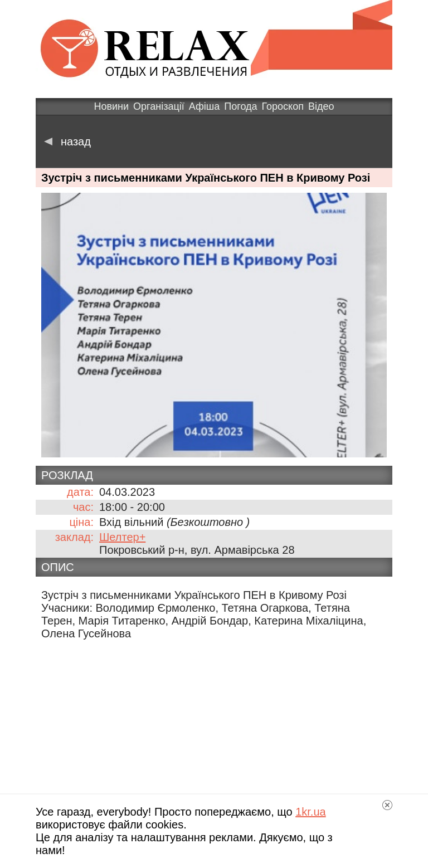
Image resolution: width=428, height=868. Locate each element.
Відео (321, 106)
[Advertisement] (214, 730)
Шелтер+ (122, 537)
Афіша (204, 106)
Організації (159, 106)
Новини (111, 106)
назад (67, 142)
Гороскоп (283, 106)
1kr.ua (310, 812)
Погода (240, 106)
